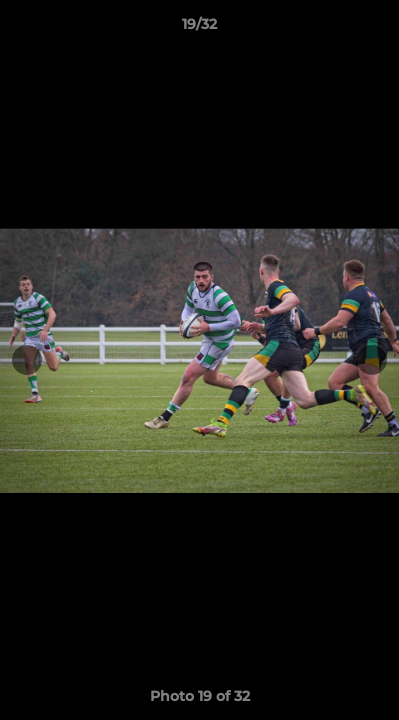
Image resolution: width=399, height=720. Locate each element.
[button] (375, 29)
